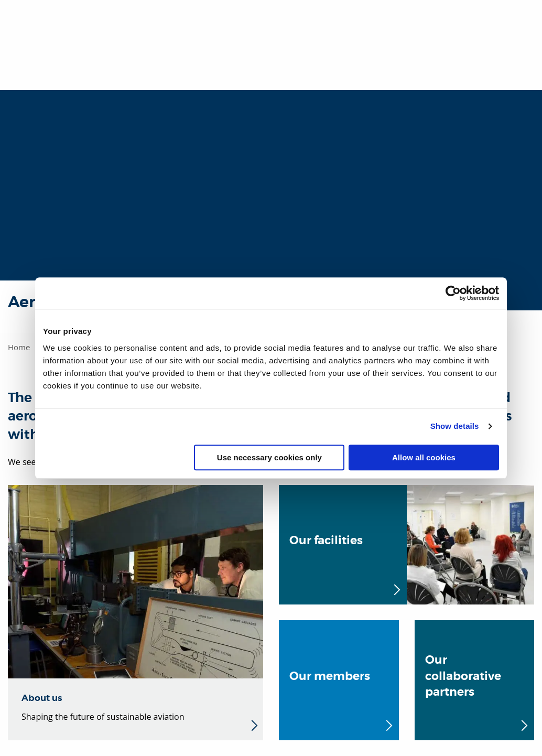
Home (19, 347)
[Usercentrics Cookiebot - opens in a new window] (453, 293)
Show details (455, 426)
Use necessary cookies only (269, 457)
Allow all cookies (424, 457)
